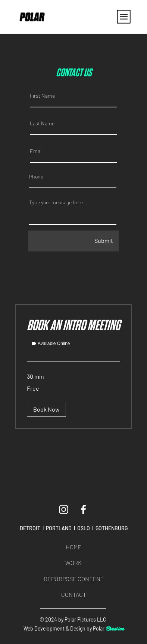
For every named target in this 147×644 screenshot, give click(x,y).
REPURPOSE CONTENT (74, 579)
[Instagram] (64, 509)
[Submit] (73, 241)
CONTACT (74, 594)
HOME (73, 547)
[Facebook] (83, 509)
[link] (73, 326)
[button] (46, 409)
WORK (73, 563)
